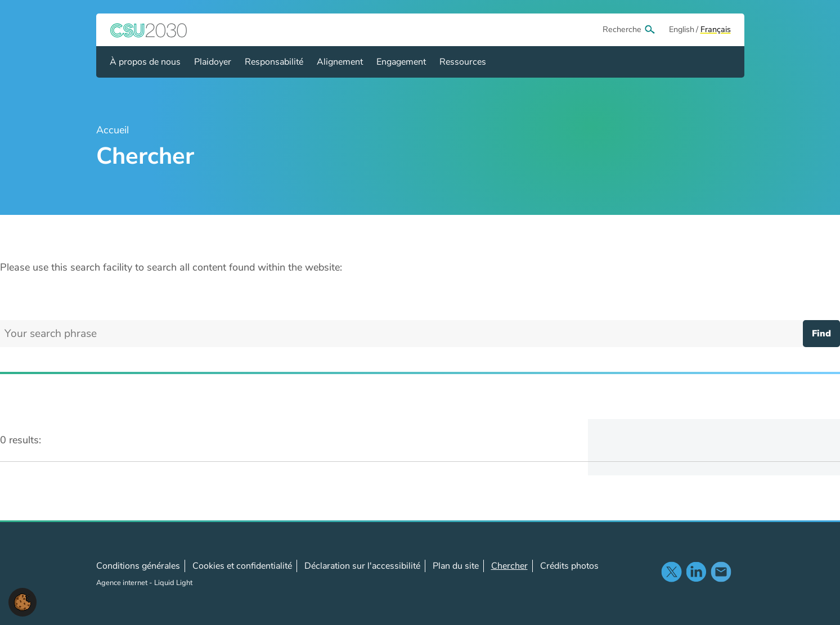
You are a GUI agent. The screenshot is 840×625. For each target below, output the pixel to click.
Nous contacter (721, 572)
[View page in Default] (682, 30)
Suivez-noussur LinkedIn (696, 572)
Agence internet (123, 583)
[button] (23, 601)
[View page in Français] (716, 30)
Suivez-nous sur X (671, 572)
